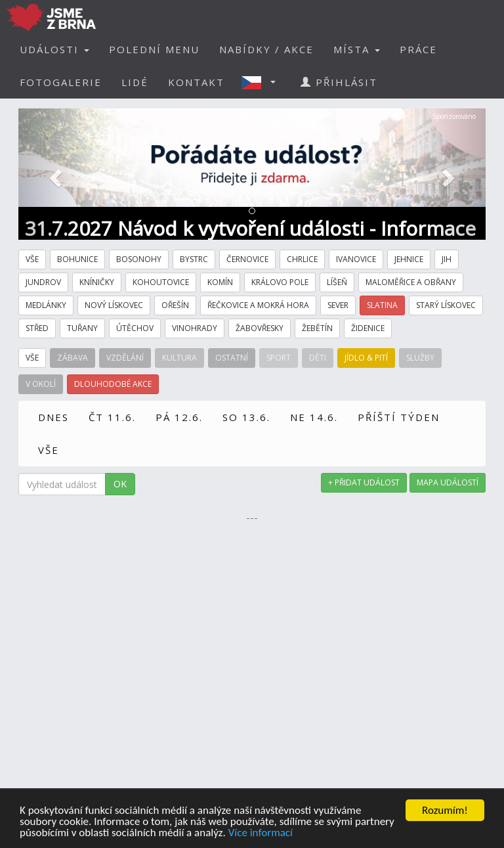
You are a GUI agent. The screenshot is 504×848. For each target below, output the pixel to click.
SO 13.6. (246, 417)
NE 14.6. (314, 417)
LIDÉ (135, 82)
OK (120, 484)
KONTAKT (196, 82)
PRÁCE (418, 49)
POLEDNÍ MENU (154, 49)
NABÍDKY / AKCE (266, 49)
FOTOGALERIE (61, 82)
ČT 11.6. (112, 417)
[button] (262, 82)
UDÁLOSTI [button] (54, 49)
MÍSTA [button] (357, 49)
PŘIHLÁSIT (339, 82)
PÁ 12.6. (179, 417)
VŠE (49, 450)
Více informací (261, 833)
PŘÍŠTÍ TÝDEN (399, 417)
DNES (53, 417)
